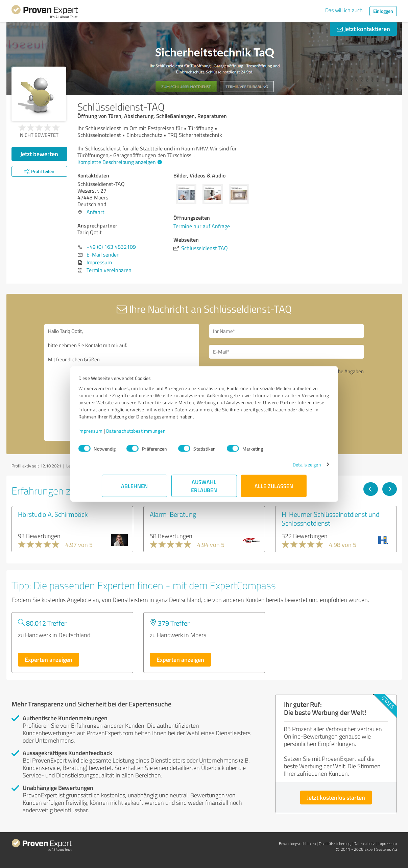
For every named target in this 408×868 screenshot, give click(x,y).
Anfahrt (95, 212)
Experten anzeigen (49, 659)
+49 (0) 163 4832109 (111, 247)
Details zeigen (283, 468)
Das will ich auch (344, 10)
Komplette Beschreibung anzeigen (119, 162)
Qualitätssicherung (335, 843)
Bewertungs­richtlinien (297, 843)
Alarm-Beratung (173, 514)
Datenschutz (364, 843)
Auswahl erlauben (204, 489)
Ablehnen (134, 489)
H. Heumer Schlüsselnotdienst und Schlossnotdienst (330, 519)
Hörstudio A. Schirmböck (53, 514)
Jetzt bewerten (39, 154)
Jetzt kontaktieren (363, 29)
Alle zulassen (274, 489)
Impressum (114, 434)
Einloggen (383, 11)
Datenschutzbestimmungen (159, 434)
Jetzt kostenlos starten (336, 797)
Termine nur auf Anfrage (202, 226)
